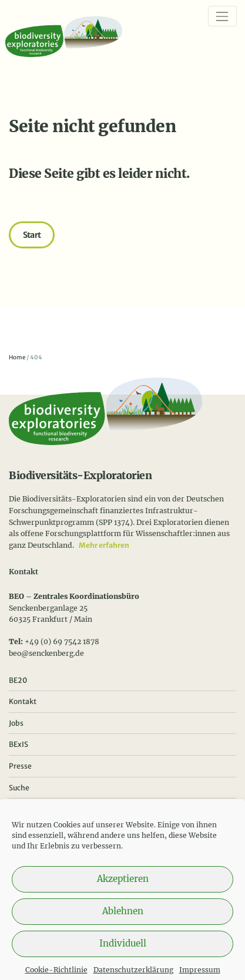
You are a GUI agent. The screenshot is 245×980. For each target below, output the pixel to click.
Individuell (123, 950)
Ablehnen (123, 918)
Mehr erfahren (104, 545)
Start (32, 235)
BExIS (19, 744)
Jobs (16, 723)
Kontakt (23, 701)
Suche (19, 788)
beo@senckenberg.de (46, 653)
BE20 (18, 680)
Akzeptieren (123, 886)
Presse (20, 766)
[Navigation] (222, 16)
